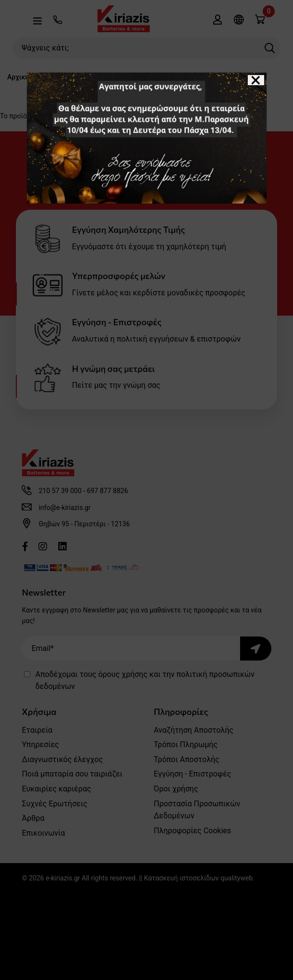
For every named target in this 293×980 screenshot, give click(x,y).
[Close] (256, 80)
